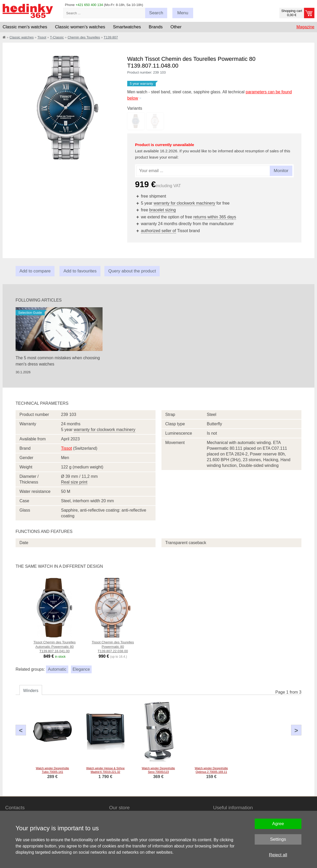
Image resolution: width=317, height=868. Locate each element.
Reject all (278, 855)
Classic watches (21, 37)
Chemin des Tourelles (84, 37)
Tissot (42, 37)
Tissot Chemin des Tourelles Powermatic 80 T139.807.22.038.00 (113, 647)
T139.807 (111, 37)
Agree (278, 824)
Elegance (81, 669)
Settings (278, 839)
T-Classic (57, 37)
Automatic (57, 669)
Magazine (305, 27)
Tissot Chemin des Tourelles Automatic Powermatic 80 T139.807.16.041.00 (55, 647)
